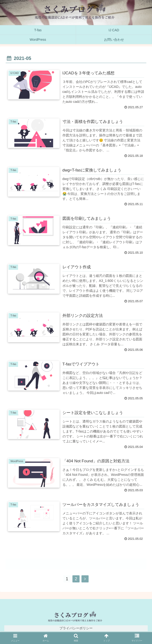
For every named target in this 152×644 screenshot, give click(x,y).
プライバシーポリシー (76, 629)
